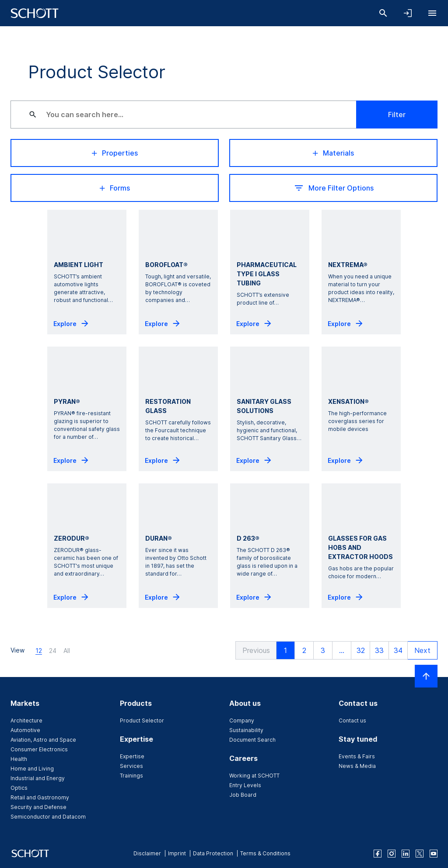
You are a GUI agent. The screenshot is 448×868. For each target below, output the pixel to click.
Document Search (252, 740)
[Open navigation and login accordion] (408, 13)
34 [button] (397, 650)
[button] (254, 650)
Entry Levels (245, 785)
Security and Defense (38, 807)
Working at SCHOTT (254, 776)
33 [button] (378, 650)
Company (242, 720)
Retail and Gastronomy (40, 797)
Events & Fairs (357, 756)
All (67, 651)
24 (53, 651)
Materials (333, 153)
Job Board (243, 795)
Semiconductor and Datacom (48, 817)
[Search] (383, 13)
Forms (115, 188)
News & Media (357, 766)
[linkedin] (406, 854)
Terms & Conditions (265, 853)
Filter (397, 115)
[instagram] (392, 854)
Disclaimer (147, 853)
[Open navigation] (432, 13)
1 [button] (285, 650)
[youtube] (434, 854)
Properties (115, 153)
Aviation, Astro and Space (43, 740)
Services (131, 766)
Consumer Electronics (39, 749)
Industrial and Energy (38, 778)
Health (19, 759)
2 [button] (303, 650)
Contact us (352, 720)
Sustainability (246, 730)
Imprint (177, 853)
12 (39, 651)
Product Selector (142, 720)
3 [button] (322, 650)
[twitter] (420, 854)
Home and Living (32, 769)
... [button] (341, 650)
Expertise (132, 756)
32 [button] (360, 650)
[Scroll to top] (426, 676)
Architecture (26, 720)
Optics (19, 788)
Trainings (131, 776)
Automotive (25, 730)
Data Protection (213, 853)
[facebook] (378, 854)
